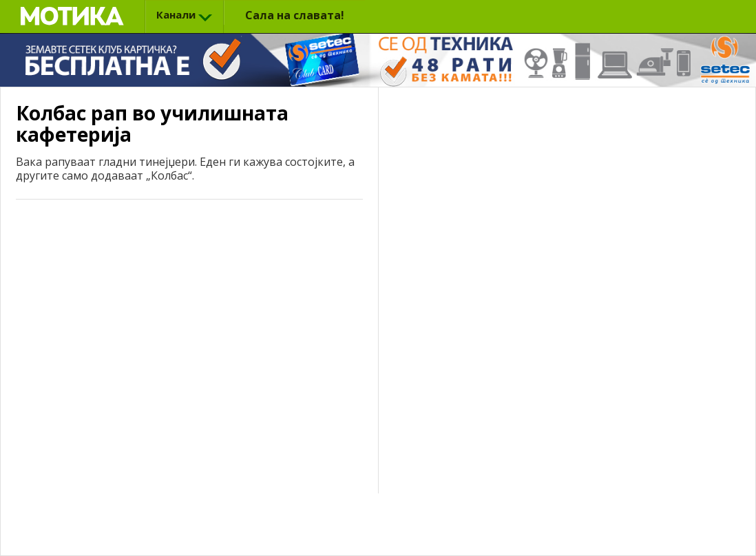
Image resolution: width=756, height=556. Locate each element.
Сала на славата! (295, 15)
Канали (176, 14)
